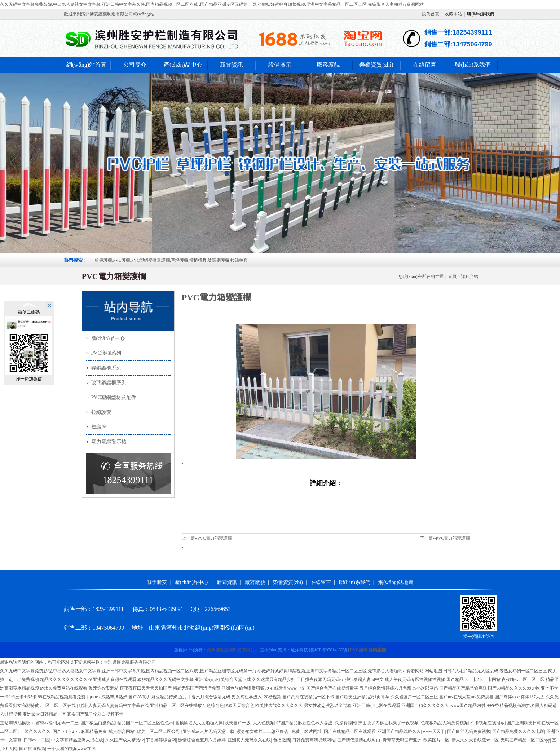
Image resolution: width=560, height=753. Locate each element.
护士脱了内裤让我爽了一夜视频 (388, 723)
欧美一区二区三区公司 (159, 731)
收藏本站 (453, 14)
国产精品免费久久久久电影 (518, 731)
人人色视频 (264, 723)
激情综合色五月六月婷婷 (202, 740)
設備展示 (280, 65)
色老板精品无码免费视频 (445, 723)
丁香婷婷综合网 (161, 740)
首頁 (452, 276)
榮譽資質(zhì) (376, 65)
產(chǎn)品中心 (183, 65)
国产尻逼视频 (32, 749)
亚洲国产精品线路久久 (399, 731)
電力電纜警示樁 (109, 442)
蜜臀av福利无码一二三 (57, 723)
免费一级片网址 (307, 731)
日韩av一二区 (36, 740)
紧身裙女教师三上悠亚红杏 (263, 731)
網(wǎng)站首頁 (86, 65)
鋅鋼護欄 (377, 650)
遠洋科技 (299, 650)
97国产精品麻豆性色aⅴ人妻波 (304, 723)
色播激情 (282, 740)
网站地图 (433, 671)
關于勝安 (157, 582)
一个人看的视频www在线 (71, 749)
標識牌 (99, 427)
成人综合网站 (122, 731)
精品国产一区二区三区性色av (145, 723)
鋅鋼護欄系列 (106, 368)
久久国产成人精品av (125, 740)
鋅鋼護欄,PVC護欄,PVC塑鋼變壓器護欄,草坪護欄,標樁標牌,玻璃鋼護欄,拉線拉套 (171, 260)
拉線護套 (101, 412)
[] (329, 650)
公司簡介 (135, 65)
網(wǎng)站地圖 (396, 582)
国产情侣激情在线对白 (359, 740)
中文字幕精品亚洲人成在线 (77, 740)
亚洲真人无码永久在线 (249, 740)
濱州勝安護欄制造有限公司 (233, 650)
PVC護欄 (359, 650)
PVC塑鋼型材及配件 (114, 397)
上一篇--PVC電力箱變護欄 (207, 538)
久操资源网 (345, 723)
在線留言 (425, 65)
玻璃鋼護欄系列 (109, 383)
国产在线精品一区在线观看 (350, 731)
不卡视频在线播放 (488, 723)
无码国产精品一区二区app (525, 740)
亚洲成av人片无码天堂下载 (209, 731)
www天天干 (434, 731)
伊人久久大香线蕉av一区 (475, 740)
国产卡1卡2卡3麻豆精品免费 (80, 731)
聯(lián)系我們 (473, 65)
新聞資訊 (232, 65)
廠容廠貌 (328, 65)
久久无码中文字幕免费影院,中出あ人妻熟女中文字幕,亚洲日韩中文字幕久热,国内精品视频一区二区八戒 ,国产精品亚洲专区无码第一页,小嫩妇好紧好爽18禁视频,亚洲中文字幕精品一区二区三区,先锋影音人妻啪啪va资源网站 (212, 4)
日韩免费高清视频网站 (314, 740)
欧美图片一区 (436, 740)
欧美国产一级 (238, 723)
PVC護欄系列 (106, 353)
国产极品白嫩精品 (98, 723)
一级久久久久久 (35, 731)
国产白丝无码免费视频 (469, 731)
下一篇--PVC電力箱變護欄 (445, 538)
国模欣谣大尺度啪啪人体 (199, 723)
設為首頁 (431, 14)
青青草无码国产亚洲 (402, 740)
